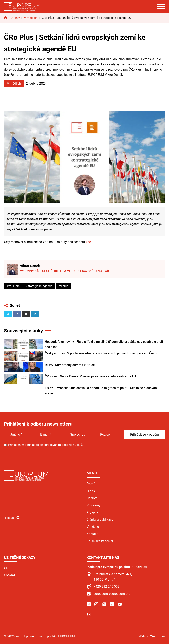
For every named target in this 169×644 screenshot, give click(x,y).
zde (88, 242)
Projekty (92, 513)
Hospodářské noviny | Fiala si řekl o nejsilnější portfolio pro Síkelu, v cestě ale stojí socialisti (104, 344)
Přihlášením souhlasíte (46, 445)
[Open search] (13, 518)
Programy (94, 505)
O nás (91, 491)
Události (92, 498)
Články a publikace (100, 520)
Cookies (10, 575)
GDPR (8, 568)
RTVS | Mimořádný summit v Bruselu (71, 365)
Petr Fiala (13, 286)
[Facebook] (17, 314)
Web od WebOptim (152, 636)
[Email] (26, 314)
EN (89, 615)
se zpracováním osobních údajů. (61, 445)
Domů (91, 484)
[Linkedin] (35, 314)
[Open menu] (161, 7)
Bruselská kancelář (100, 541)
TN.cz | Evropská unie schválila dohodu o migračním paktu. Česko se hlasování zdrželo (101, 391)
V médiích (14, 83)
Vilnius (64, 286)
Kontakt (92, 534)
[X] (8, 314)
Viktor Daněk (30, 266)
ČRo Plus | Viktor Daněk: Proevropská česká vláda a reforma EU (90, 376)
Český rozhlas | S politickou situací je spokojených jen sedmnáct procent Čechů (101, 353)
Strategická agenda (39, 286)
